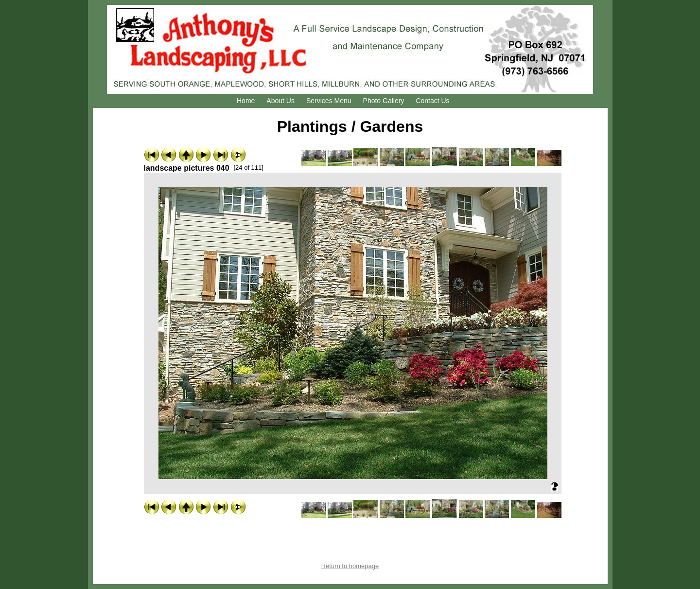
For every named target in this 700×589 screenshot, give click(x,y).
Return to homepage (350, 566)
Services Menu (329, 101)
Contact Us (432, 101)
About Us (280, 101)
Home (246, 101)
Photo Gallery (384, 101)
